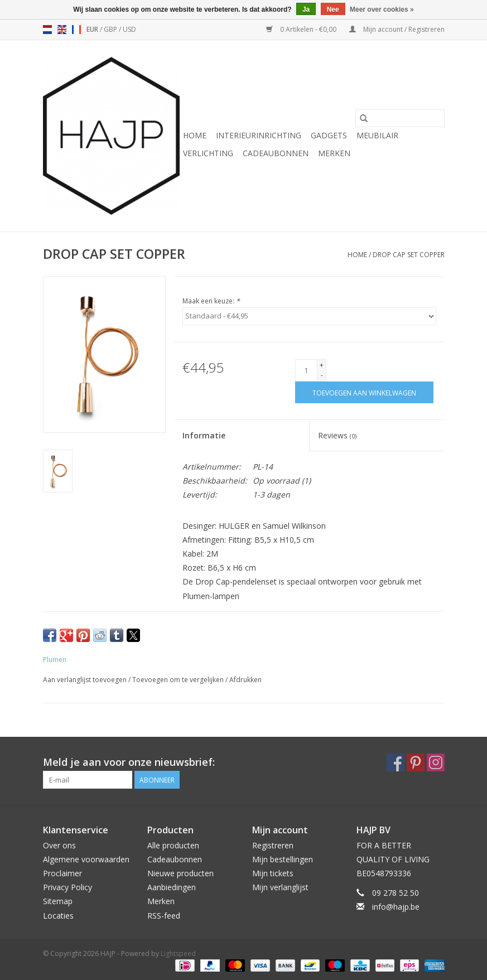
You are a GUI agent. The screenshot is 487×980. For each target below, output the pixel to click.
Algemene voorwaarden (86, 859)
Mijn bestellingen (283, 859)
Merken (334, 153)
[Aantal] (306, 370)
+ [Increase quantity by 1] (322, 365)
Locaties (58, 916)
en (62, 30)
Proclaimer (62, 873)
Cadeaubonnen (276, 153)
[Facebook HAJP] (396, 762)
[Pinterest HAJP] (416, 762)
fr (76, 30)
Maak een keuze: (211, 301)
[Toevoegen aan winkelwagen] (364, 392)
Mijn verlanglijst (280, 887)
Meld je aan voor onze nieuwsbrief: (129, 762)
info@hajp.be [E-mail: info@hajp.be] (396, 907)
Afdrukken (245, 680)
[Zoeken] (400, 118)
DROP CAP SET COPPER (409, 255)
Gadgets (329, 135)
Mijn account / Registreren (397, 29)
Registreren (273, 845)
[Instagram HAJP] (436, 762)
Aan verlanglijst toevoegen (86, 680)
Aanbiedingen (172, 887)
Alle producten (173, 845)
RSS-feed (164, 916)
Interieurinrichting (259, 135)
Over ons (59, 845)
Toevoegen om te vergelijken (179, 680)
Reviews (337, 435)
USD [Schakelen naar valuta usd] (129, 29)
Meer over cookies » (382, 9)
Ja (306, 9)
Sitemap (58, 901)
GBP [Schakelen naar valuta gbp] (111, 29)
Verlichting (208, 153)
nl (47, 30)
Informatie (204, 435)
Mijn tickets (273, 873)
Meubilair (377, 135)
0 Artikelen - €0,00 (302, 29)
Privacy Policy (67, 887)
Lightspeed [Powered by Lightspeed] (178, 954)
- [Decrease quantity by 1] (322, 375)
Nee (333, 9)
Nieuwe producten (180, 873)
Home (195, 135)
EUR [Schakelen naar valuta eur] (93, 29)
